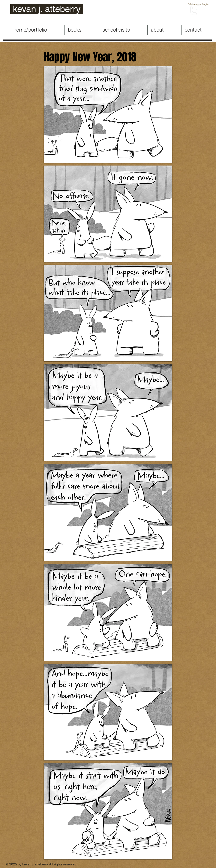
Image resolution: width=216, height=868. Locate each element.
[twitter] (193, 11)
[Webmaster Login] (198, 4)
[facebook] (203, 11)
